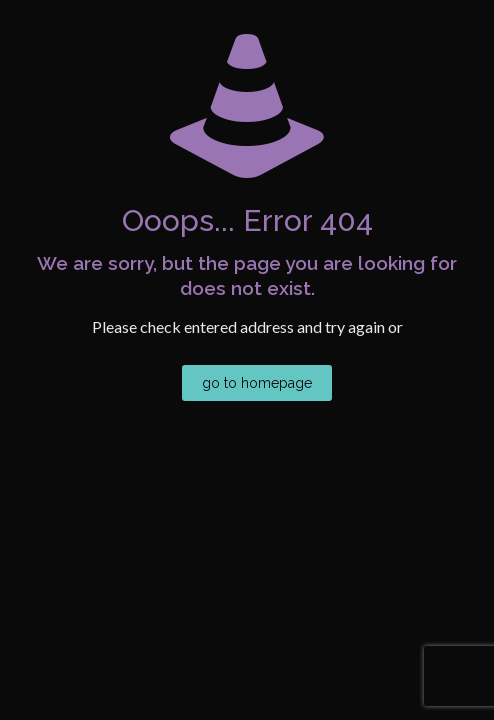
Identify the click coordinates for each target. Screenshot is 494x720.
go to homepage (257, 383)
